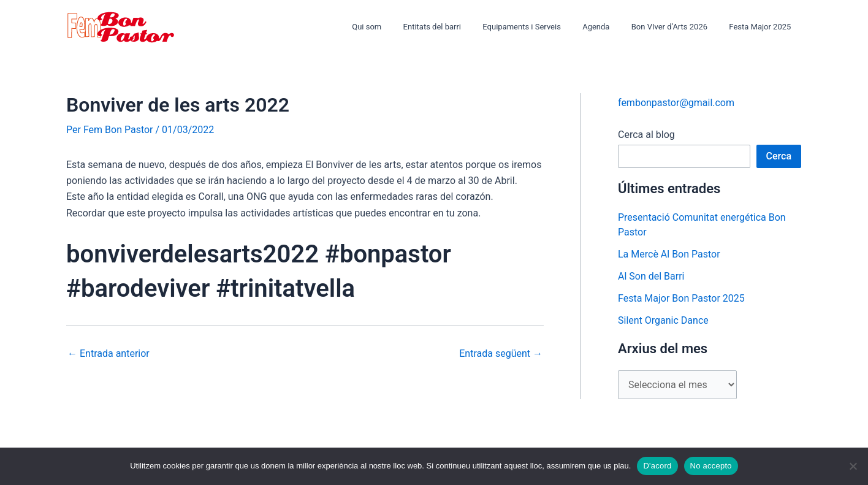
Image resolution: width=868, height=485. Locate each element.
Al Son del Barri (651, 276)
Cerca (779, 156)
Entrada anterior (108, 354)
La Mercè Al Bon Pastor (669, 254)
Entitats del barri (457, 27)
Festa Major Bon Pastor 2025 (681, 298)
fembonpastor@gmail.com (676, 103)
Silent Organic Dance (663, 320)
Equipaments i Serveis (542, 27)
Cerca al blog (646, 135)
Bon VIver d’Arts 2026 (678, 27)
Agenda (610, 27)
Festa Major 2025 (763, 27)
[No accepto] (853, 466)
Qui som (398, 27)
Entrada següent (501, 354)
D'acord (657, 466)
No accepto (711, 466)
